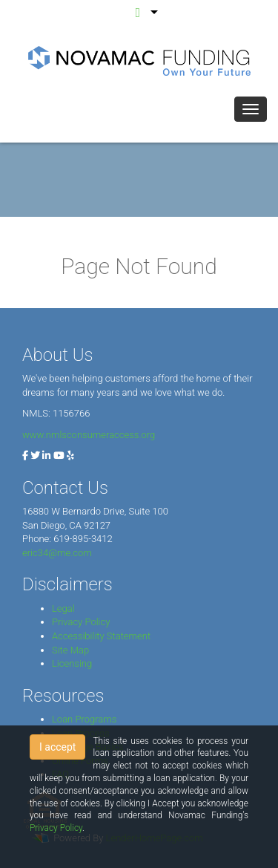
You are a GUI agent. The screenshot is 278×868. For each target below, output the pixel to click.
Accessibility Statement (101, 636)
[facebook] (25, 456)
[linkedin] (46, 456)
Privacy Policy (81, 622)
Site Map (70, 650)
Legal (63, 608)
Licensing (72, 663)
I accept (57, 747)
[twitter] (35, 456)
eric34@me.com (57, 553)
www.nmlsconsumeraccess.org (89, 435)
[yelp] (70, 456)
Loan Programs (84, 719)
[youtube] (59, 456)
